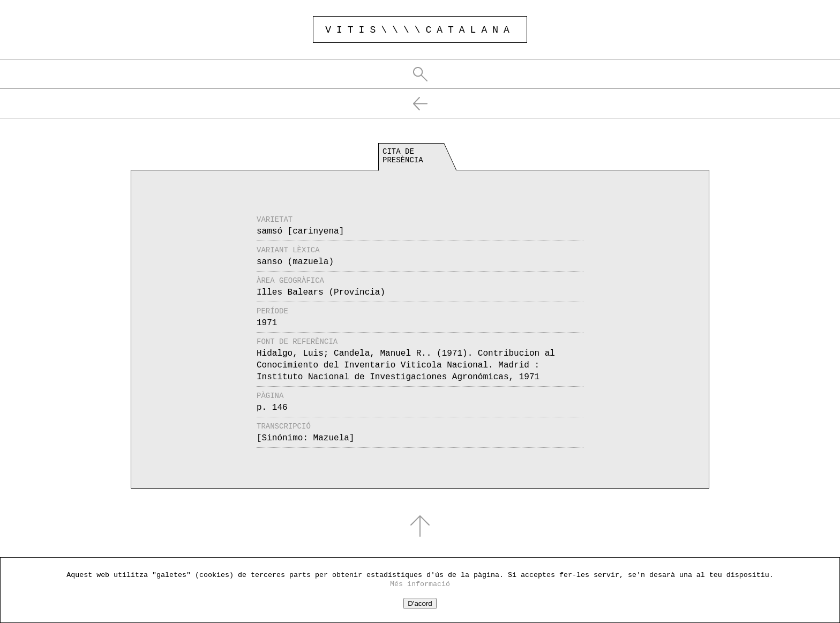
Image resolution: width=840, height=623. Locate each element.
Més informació (420, 584)
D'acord (420, 603)
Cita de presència (403, 156)
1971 (267, 323)
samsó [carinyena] (300, 231)
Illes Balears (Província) (321, 292)
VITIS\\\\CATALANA (420, 30)
